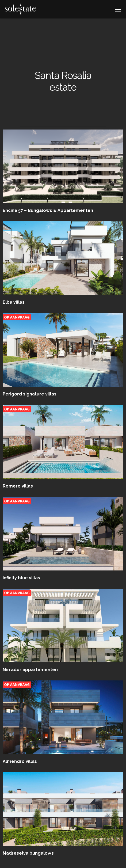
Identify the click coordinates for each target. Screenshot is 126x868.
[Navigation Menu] (118, 9)
